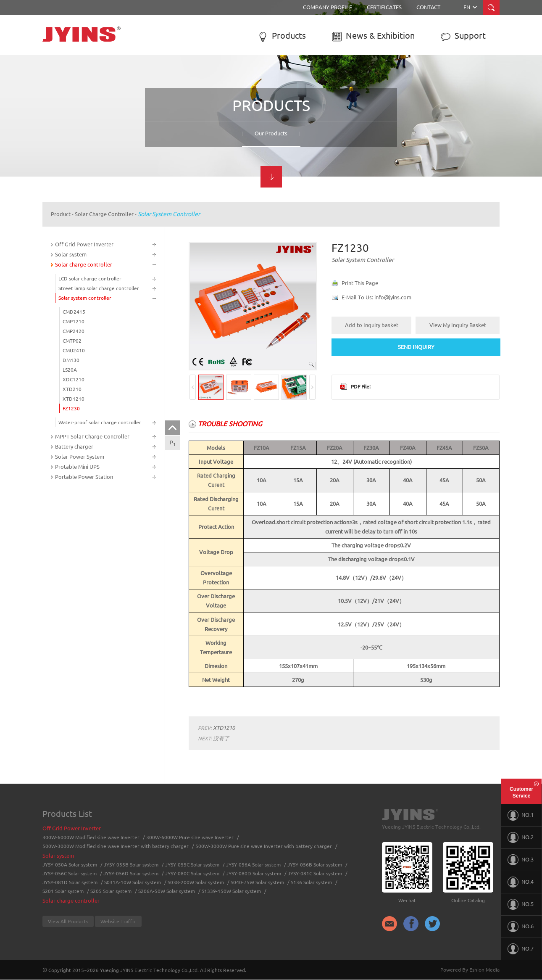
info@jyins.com (393, 297)
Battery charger (74, 446)
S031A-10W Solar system (133, 882)
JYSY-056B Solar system (315, 865)
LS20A (70, 370)
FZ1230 (71, 408)
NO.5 (521, 904)
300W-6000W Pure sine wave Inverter (190, 837)
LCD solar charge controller (90, 279)
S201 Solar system (63, 891)
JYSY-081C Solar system (315, 873)
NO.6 (521, 927)
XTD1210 (74, 399)
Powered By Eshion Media (470, 970)
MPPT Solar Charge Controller (92, 436)
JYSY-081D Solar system (70, 882)
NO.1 (521, 815)
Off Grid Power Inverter (84, 244)
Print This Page (360, 283)
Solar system (71, 254)
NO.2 (521, 837)
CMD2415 (74, 312)
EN (471, 7)
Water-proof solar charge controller (100, 422)
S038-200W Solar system (196, 882)
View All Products (68, 921)
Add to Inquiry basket (372, 325)
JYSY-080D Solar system (254, 873)
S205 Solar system (111, 891)
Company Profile (328, 7)
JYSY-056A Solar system (253, 865)
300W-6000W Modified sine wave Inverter (91, 837)
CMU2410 (74, 350)
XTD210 (72, 389)
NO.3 (521, 860)
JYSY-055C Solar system (192, 865)
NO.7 (521, 949)
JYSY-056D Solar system (131, 873)
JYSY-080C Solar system (192, 873)
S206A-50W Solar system (167, 891)
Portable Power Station (84, 477)
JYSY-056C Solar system (70, 873)
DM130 (71, 360)
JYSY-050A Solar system (70, 865)
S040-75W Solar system (257, 882)
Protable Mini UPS (77, 467)
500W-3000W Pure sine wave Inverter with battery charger (264, 846)
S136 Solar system (311, 882)
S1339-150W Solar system (231, 891)
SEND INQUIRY (416, 347)
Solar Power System (80, 457)
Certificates (384, 7)
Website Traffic (118, 921)
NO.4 (521, 882)
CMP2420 (74, 331)
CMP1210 (74, 321)
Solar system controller (169, 214)
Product (61, 214)
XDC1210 (74, 379)
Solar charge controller (104, 214)
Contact (428, 7)
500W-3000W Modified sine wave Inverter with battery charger (116, 846)
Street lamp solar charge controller (99, 288)
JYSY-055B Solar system (131, 865)
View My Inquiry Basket (458, 325)
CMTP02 (72, 341)
